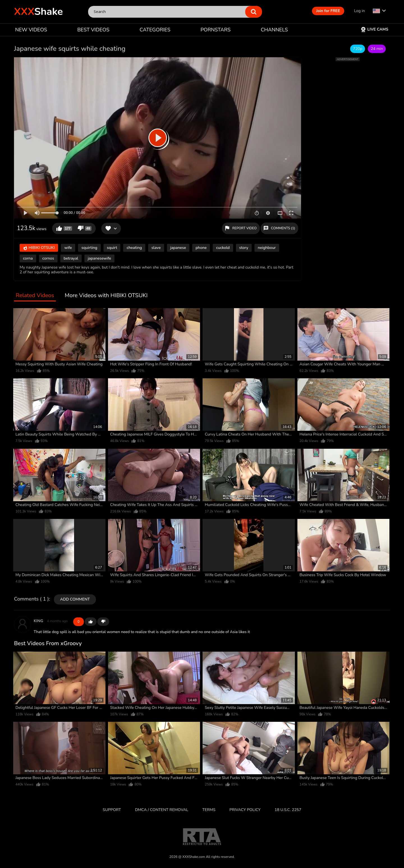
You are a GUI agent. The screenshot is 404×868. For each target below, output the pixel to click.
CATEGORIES (155, 30)
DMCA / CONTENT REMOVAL (162, 810)
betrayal (71, 258)
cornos (48, 258)
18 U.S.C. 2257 (288, 810)
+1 (91, 622)
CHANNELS (274, 30)
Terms (209, 810)
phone (201, 248)
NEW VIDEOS (31, 30)
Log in (359, 11)
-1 (103, 622)
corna (28, 258)
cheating (134, 248)
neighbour (267, 248)
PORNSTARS (216, 30)
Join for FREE (328, 11)
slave (156, 248)
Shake (38, 12)
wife (68, 248)
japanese (178, 248)
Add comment (75, 599)
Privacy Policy (245, 810)
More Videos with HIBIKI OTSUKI (106, 296)
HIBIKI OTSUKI (39, 248)
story (244, 248)
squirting (89, 248)
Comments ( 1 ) (31, 599)
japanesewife (99, 258)
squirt (112, 248)
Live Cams (375, 29)
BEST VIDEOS (93, 30)
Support (112, 810)
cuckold (223, 248)
